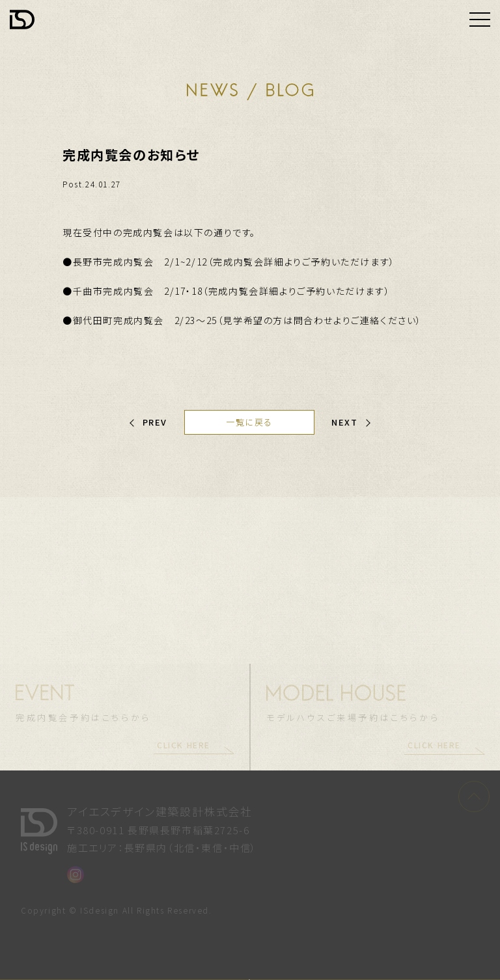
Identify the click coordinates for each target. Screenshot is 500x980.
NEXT (344, 422)
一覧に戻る (249, 422)
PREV (155, 422)
